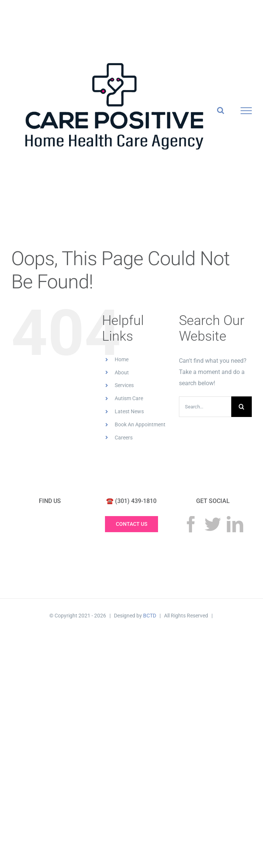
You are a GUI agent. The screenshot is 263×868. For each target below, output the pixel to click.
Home (122, 359)
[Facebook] (191, 524)
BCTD (150, 616)
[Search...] (205, 407)
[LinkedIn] (235, 524)
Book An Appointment (140, 424)
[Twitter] (213, 524)
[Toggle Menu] (246, 111)
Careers (124, 438)
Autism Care (129, 398)
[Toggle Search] (221, 110)
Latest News (129, 411)
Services (124, 385)
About (122, 372)
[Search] (242, 407)
